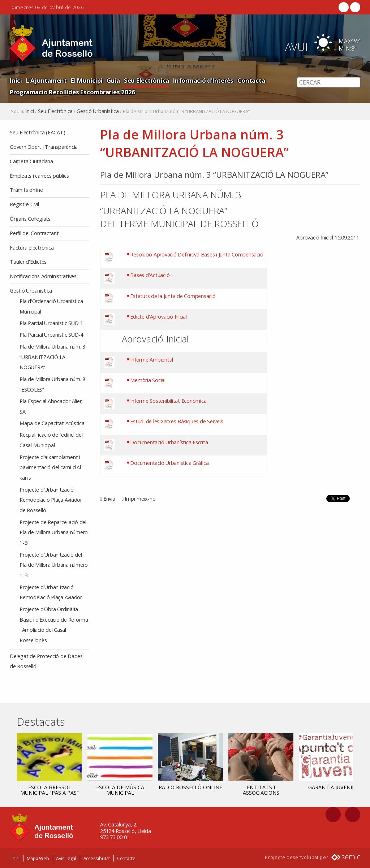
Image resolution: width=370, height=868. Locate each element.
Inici (16, 80)
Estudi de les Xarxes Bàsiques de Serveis (177, 421)
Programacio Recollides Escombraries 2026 (72, 92)
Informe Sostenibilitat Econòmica (168, 401)
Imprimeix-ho (140, 499)
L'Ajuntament (46, 80)
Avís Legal (66, 858)
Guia (113, 80)
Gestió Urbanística (98, 111)
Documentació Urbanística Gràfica (169, 463)
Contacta (251, 80)
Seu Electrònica (147, 80)
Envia (109, 499)
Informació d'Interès (203, 80)
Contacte (126, 858)
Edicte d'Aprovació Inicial (158, 316)
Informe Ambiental (152, 359)
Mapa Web (38, 858)
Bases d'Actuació (150, 275)
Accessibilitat (97, 858)
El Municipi (87, 80)
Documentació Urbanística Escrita (169, 442)
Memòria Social (148, 380)
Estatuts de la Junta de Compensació (173, 296)
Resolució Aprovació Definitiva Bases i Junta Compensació (197, 254)
